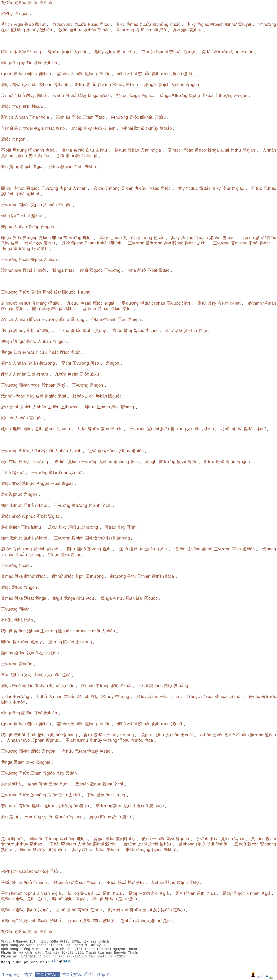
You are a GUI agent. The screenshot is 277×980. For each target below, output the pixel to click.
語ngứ (150, 85)
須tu (80, 598)
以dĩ (15, 216)
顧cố (81, 549)
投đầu (99, 735)
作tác (50, 128)
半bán (101, 396)
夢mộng (112, 188)
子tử (54, 871)
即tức (80, 85)
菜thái (98, 844)
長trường (21, 642)
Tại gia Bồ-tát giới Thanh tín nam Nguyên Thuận (91, 949)
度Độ (194, 882)
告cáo (24, 259)
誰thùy (7, 653)
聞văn (17, 85)
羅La (97, 921)
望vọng (94, 549)
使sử (98, 128)
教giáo (66, 167)
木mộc (247, 52)
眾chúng (121, 462)
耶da (169, 576)
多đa (165, 429)
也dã (188, 74)
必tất (60, 156)
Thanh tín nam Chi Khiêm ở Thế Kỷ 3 (71, 945)
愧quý (93, 751)
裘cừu (49, 243)
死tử (35, 249)
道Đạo (179, 910)
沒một (189, 52)
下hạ (130, 52)
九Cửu (7, 3)
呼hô (38, 63)
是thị (14, 167)
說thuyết (21, 331)
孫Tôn (73, 893)
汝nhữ (7, 95)
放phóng (38, 795)
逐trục (50, 806)
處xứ (75, 352)
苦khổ (55, 921)
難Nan (189, 893)
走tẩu (91, 85)
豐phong (268, 844)
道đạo (200, 150)
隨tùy (99, 52)
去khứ (101, 150)
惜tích (43, 735)
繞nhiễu (63, 117)
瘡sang (127, 407)
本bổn (70, 696)
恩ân (145, 150)
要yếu (218, 735)
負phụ (194, 95)
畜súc (139, 331)
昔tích (7, 24)
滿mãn (270, 303)
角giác (203, 24)
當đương (154, 243)
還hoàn (61, 817)
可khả (19, 95)
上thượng (224, 95)
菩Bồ (29, 24)
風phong (186, 844)
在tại (5, 30)
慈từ (140, 882)
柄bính (115, 243)
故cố (16, 483)
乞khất (7, 128)
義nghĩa (43, 762)
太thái (100, 850)
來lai (121, 52)
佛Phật (7, 13)
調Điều (7, 899)
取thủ (139, 128)
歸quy (106, 817)
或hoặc (148, 52)
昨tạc (6, 238)
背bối (105, 95)
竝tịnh (182, 882)
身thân (58, 24)
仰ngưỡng (11, 63)
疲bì (27, 106)
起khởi (33, 194)
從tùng (130, 844)
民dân (19, 762)
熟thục (28, 483)
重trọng (77, 319)
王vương (50, 188)
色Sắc (20, 3)
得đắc (207, 52)
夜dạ (98, 188)
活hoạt (181, 331)
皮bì (32, 156)
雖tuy (29, 429)
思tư (259, 238)
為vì (18, 128)
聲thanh (61, 85)
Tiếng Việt (11, 975)
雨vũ (200, 844)
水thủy (32, 30)
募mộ (47, 292)
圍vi (88, 538)
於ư (4, 167)
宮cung (76, 817)
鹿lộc (104, 24)
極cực (37, 106)
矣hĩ (45, 249)
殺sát (80, 156)
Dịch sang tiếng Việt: (22, 949)
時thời (7, 52)
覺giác (68, 483)
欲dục (120, 150)
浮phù (124, 740)
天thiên (50, 63)
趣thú (207, 549)
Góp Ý (103, 975)
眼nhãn (88, 686)
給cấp (77, 128)
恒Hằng (18, 30)
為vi (70, 24)
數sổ (111, 538)
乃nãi (225, 429)
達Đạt (20, 899)
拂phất (101, 243)
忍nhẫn (127, 921)
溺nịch (66, 52)
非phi (57, 238)
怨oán (96, 910)
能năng (40, 303)
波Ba (87, 921)
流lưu (110, 52)
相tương (180, 95)
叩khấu (147, 117)
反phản (38, 740)
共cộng (258, 839)
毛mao (132, 24)
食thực (76, 30)
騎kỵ (82, 95)
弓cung (35, 554)
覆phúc (52, 740)
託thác (270, 188)
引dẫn (21, 554)
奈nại (6, 784)
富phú (88, 331)
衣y (39, 243)
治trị (186, 303)
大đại (17, 106)
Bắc (54, 961)
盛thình (255, 303)
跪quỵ (36, 642)
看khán (41, 686)
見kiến (127, 188)
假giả (58, 598)
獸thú (170, 882)
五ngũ (142, 806)
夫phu (65, 188)
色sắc (93, 24)
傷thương (161, 74)
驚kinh (39, 549)
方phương (22, 549)
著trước (221, 52)
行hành (40, 882)
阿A (179, 893)
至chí (66, 363)
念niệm (134, 319)
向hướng (120, 117)
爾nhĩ (6, 188)
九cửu (80, 24)
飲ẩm (64, 30)
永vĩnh (202, 839)
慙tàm (80, 751)
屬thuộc (156, 806)
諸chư (63, 74)
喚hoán (46, 85)
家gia (39, 128)
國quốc (33, 188)
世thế (60, 910)
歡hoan (48, 385)
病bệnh (8, 194)
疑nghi (151, 462)
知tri (185, 30)
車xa (237, 549)
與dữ (140, 30)
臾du (90, 598)
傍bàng (269, 549)
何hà (121, 74)
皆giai (99, 839)
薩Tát (40, 24)
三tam (88, 117)
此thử (236, 150)
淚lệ (114, 686)
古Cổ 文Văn (47, 975)
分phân (158, 303)
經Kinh (46, 3)
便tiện (36, 292)
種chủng (160, 24)
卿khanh (36, 150)
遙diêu (61, 462)
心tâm (97, 319)
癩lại (115, 407)
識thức (196, 30)
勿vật (31, 95)
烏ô (163, 30)
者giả (18, 24)
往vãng (104, 85)
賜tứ (202, 303)
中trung (34, 52)
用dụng (20, 150)
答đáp (34, 227)
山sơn (7, 74)
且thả (67, 150)
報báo (133, 150)
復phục (15, 494)
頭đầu (27, 63)
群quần (182, 839)
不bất (132, 74)
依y (119, 839)
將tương (47, 363)
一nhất (152, 30)
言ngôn (22, 13)
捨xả (122, 882)
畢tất (130, 850)
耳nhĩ (261, 429)
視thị (107, 549)
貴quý (100, 331)
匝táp (100, 117)
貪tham (8, 156)
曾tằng (20, 631)
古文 (29, 975)
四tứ (71, 549)
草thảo (103, 30)
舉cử (16, 686)
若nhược (239, 243)
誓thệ (230, 735)
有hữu (53, 52)
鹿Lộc (33, 3)
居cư (52, 527)
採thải (128, 128)
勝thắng (181, 686)
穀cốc (111, 844)
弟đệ (44, 871)
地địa (44, 117)
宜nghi (153, 429)
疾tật (47, 850)
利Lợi (96, 893)
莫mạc (174, 150)
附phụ (129, 839)
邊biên (46, 30)
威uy (105, 429)
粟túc (21, 309)
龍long (91, 74)
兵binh (208, 429)
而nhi (79, 167)
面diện (53, 407)
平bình (113, 850)
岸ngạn (241, 95)
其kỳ (120, 24)
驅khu (37, 806)
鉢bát (235, 303)
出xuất (162, 52)
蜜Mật (108, 921)
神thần (20, 74)
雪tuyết (245, 24)
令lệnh (109, 128)
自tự (90, 150)
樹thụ (234, 52)
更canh (30, 921)
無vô (123, 549)
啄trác (110, 527)
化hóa (157, 850)
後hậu (165, 844)
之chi (202, 243)
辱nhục (142, 921)
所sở (141, 270)
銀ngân (8, 309)
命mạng (70, 735)
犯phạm (68, 844)
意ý (181, 188)
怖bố (41, 95)
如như (231, 24)
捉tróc (122, 95)
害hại (239, 839)
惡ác (122, 319)
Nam (66, 961)
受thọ (54, 167)
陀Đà (85, 893)
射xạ (65, 554)
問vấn (24, 205)
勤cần (43, 921)
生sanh (110, 319)
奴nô (60, 128)
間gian (249, 150)
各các (79, 150)
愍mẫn (144, 74)
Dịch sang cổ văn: (18, 945)
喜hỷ (61, 385)
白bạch (217, 24)
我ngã (176, 74)
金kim (223, 303)
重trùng (123, 538)
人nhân (80, 52)
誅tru (118, 806)
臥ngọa (42, 483)
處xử (69, 882)
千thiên (159, 839)
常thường (267, 24)
